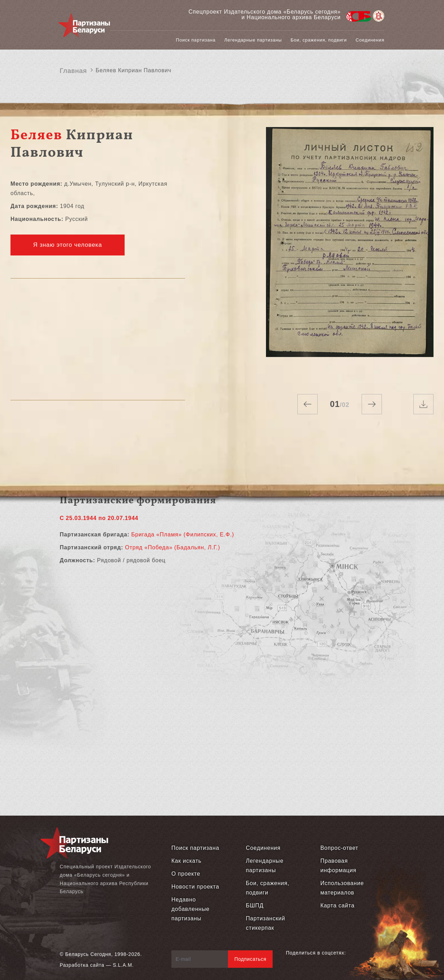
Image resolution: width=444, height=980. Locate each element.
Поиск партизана (196, 40)
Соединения (370, 40)
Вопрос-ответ (339, 848)
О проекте (186, 874)
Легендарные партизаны (253, 40)
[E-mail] (200, 959)
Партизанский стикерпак (265, 923)
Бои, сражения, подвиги (319, 40)
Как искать (186, 861)
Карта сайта (338, 905)
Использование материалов (342, 888)
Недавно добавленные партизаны (190, 909)
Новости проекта (195, 887)
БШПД (255, 905)
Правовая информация (338, 866)
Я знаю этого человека (68, 245)
